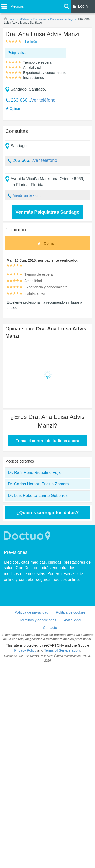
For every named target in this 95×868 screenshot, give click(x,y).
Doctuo (28, 536)
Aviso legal (72, 620)
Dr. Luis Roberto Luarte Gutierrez (38, 495)
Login (83, 6)
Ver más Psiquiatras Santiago (47, 212)
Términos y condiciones (38, 620)
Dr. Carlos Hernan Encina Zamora (38, 484)
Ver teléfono (43, 100)
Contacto (50, 628)
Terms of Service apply (62, 650)
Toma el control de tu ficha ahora (47, 441)
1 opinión (31, 42)
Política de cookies (71, 612)
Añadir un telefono (27, 195)
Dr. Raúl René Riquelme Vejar (35, 473)
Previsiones (16, 552)
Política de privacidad (32, 612)
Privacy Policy (25, 650)
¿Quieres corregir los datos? (47, 513)
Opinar (15, 109)
